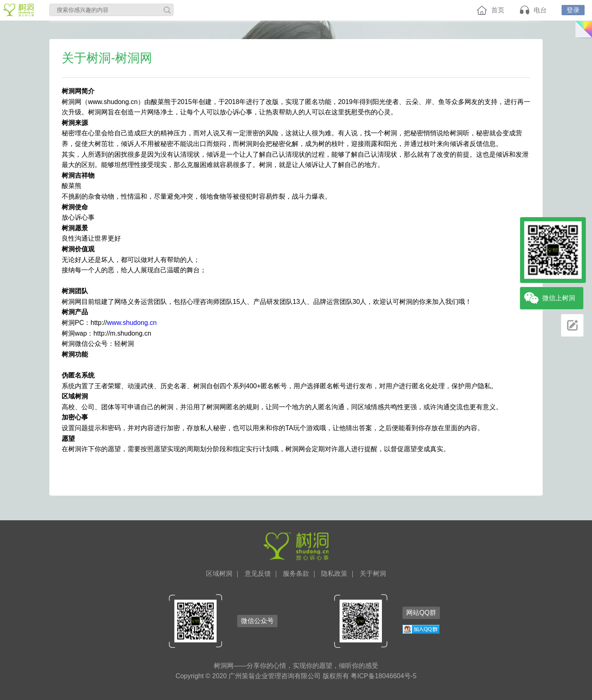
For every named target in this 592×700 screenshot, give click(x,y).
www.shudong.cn (132, 323)
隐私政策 (334, 574)
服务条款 (296, 574)
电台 (540, 10)
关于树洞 (373, 574)
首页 (498, 10)
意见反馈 (258, 574)
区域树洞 (219, 574)
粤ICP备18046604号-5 (384, 676)
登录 (573, 10)
